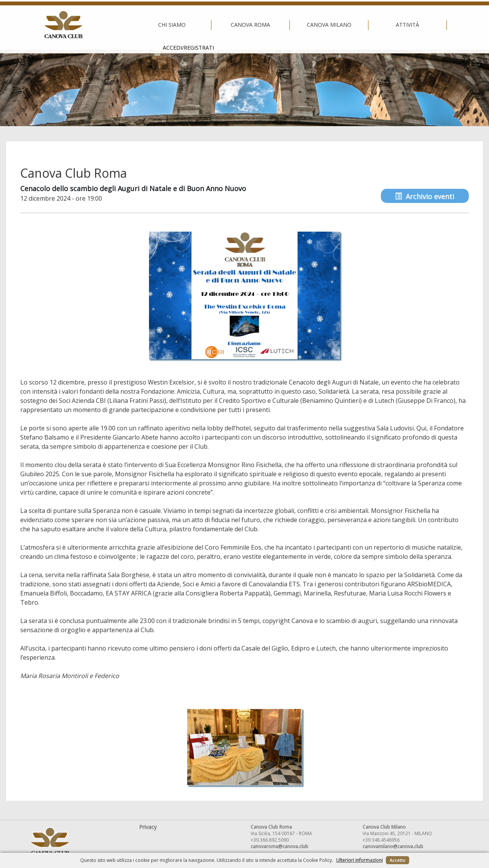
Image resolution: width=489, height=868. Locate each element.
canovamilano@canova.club (393, 846)
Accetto (398, 860)
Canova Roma (164, 25)
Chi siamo (86, 25)
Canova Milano (242, 25)
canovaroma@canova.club (279, 846)
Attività (321, 25)
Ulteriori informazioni (359, 860)
